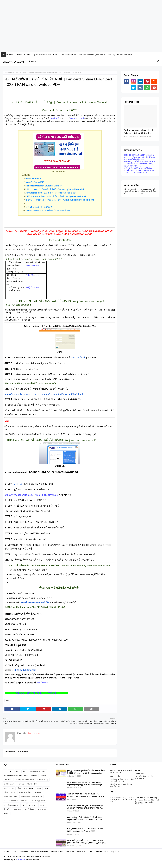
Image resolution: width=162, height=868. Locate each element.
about (28, 55)
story (18, 771)
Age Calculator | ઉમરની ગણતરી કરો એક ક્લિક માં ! (121, 772)
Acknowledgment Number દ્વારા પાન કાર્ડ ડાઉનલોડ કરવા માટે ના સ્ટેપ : (51, 193)
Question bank (139, 773)
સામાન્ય (7, 814)
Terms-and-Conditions (40, 852)
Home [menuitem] (32, 61)
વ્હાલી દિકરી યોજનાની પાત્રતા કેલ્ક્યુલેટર (92, 55)
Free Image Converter (69, 55)
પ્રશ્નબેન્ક (19, 55)
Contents (26, 175)
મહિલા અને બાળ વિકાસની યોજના (31, 797)
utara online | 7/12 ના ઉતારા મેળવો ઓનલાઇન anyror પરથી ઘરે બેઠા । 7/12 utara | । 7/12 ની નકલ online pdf (85, 818)
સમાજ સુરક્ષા (17, 809)
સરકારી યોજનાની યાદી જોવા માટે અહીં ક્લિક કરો (121, 785)
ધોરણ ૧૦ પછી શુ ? (116, 776)
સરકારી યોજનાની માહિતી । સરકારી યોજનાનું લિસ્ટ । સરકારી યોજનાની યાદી (122, 800)
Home (10, 55)
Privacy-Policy (57, 852)
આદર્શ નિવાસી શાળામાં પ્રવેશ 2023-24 (16, 776)
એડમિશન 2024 (9, 788)
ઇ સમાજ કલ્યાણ (43, 780)
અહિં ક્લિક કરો (33, 266)
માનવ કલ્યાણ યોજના (11, 801)
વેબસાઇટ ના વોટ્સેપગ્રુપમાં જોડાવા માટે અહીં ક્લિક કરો (123, 780)
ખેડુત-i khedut (29, 788)
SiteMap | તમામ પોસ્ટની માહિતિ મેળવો (107, 852)
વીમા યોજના (33, 805)
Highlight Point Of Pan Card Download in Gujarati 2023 (44, 186)
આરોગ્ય (43, 776)
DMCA (91, 852)
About (14, 852)
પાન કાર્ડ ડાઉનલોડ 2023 (35, 182)
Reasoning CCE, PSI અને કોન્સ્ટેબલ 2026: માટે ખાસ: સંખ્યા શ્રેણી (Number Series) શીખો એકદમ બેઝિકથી (140, 164)
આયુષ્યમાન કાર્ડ (77, 118)
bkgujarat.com (33, 733)
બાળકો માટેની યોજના (11, 797)
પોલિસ (13, 792)
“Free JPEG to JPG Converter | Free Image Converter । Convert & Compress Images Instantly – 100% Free (147, 801)
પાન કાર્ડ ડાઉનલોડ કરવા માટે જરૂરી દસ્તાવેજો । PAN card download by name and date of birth (60, 200)
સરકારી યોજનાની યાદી (42, 55)
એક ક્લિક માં (43, 683)
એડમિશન (21, 784)
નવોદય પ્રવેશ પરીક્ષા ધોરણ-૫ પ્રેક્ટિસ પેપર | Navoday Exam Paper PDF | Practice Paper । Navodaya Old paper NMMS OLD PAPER (85, 795)
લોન (24, 805)
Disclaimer (70, 852)
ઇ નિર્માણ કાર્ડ (8, 780)
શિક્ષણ (42, 805)
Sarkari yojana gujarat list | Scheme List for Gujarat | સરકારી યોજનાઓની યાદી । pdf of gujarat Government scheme (139, 132)
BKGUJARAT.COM (13, 62)
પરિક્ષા (6, 792)
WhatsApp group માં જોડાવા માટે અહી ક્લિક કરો (149, 191)
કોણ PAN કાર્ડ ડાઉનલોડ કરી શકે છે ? (39, 207)
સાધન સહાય (42, 809)
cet (5, 771)
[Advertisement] (77, 8)
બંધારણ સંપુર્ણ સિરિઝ (25, 792)
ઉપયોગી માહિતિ (9, 784)
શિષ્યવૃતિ (7, 809)
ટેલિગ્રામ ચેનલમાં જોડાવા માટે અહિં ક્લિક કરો (131, 191)
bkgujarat (22, 860)
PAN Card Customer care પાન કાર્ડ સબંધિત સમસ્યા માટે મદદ (48, 210)
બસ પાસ (38, 792)
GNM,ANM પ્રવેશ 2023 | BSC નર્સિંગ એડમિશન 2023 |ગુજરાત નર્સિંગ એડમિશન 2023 (85, 830)
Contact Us (24, 852)
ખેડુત (19, 788)
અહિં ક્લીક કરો (33, 275)
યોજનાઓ (24, 801)
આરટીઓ (34, 776)
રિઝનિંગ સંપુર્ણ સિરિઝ (38, 801)
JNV (11, 771)
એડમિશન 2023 (32, 784)
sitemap (56, 55)
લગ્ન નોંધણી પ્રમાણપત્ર (12, 805)
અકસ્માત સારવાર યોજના (38, 771)
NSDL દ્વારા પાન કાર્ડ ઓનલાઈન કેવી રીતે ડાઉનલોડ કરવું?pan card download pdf (55, 189)
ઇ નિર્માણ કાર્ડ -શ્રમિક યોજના (25, 780)
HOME (138, 770)
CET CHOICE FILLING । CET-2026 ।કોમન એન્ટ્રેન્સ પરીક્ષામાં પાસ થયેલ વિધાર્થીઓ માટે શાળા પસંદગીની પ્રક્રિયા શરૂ (140, 157)
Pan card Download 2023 (34, 179)
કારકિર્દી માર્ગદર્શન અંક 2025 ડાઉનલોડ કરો (145, 777)
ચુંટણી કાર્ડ (54, 118)
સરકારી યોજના (29, 809)
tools (25, 771)
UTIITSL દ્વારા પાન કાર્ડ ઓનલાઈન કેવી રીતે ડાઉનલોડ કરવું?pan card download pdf (56, 196)
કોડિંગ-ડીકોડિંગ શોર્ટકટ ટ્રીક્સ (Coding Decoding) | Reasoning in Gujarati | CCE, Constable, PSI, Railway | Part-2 (139, 170)
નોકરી (46, 788)
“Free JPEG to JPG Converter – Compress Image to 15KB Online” (27, 856)
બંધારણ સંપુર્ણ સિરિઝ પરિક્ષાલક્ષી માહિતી (120, 55)
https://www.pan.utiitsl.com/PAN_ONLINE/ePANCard (32, 495)
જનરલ (12, 73)
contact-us (81, 852)
